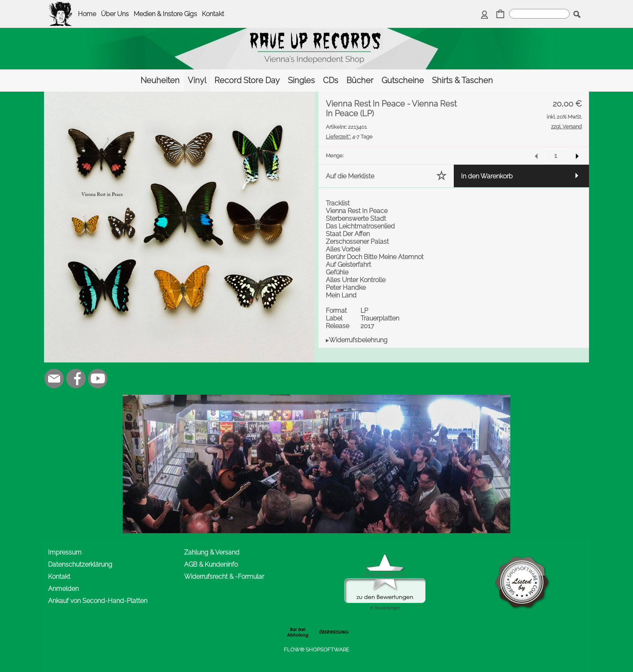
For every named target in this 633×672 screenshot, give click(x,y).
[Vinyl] (197, 81)
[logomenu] (61, 6)
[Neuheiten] (160, 81)
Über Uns (115, 14)
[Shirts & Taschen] (462, 81)
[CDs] (331, 81)
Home (87, 14)
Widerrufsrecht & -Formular (224, 577)
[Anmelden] (485, 15)
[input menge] (556, 156)
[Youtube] (98, 379)
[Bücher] (360, 81)
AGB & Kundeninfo (211, 564)
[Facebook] (76, 379)
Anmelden (63, 589)
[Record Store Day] (247, 81)
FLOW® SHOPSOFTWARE (316, 650)
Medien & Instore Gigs (165, 14)
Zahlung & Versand (212, 552)
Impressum (65, 552)
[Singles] (301, 81)
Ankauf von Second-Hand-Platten (98, 601)
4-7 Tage (349, 137)
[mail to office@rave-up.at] (54, 379)
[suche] (539, 14)
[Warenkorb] (500, 15)
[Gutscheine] (403, 81)
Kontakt (213, 14)
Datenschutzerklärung (80, 564)
